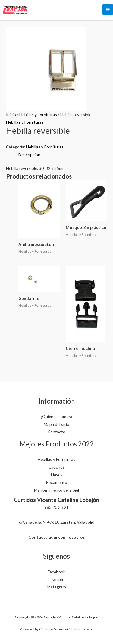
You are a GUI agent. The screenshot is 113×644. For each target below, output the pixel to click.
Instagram (56, 587)
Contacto (56, 432)
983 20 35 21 (56, 507)
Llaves (57, 475)
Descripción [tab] (29, 155)
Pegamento (56, 482)
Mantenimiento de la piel (56, 490)
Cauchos (57, 467)
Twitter (57, 579)
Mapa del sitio (56, 424)
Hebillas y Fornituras (38, 114)
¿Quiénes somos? (56, 416)
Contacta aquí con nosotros (57, 537)
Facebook (56, 572)
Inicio (11, 114)
